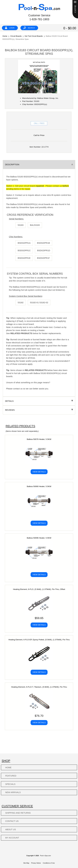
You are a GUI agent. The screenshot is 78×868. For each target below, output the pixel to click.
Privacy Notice (36, 863)
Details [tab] (39, 401)
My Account (12, 838)
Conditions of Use (49, 863)
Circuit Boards (16, 36)
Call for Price (39, 135)
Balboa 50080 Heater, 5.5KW (39, 486)
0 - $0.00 (70, 28)
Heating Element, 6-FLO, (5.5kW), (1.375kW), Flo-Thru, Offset (39, 589)
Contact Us (12, 821)
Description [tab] (39, 164)
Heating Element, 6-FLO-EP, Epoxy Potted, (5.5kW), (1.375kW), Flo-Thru (39, 640)
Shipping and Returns (18, 813)
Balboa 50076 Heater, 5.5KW (39, 439)
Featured (11, 776)
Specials (10, 784)
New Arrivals (13, 792)
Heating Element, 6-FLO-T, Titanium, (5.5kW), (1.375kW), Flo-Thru (39, 687)
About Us (11, 829)
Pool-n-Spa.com (45, 856)
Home (5, 36)
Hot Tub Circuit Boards (34, 36)
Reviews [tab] (39, 410)
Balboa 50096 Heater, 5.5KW (39, 538)
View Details (39, 472)
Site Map (26, 863)
